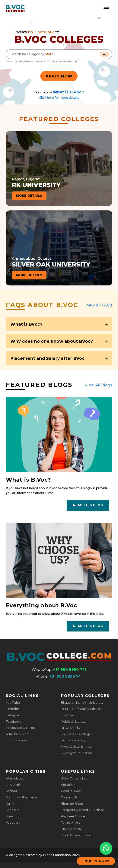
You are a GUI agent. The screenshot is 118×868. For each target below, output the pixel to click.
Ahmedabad (15, 778)
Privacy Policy (71, 829)
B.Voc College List (74, 778)
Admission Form (18, 734)
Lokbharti (68, 715)
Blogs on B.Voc (72, 804)
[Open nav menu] (106, 8)
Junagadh (14, 785)
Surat (10, 816)
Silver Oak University (76, 747)
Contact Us (69, 797)
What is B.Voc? (72, 791)
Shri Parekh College (76, 734)
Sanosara (13, 810)
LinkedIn (12, 709)
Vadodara (13, 823)
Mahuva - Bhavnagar (22, 797)
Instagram (13, 715)
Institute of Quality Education (83, 709)
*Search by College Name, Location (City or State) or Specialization (41, 61)
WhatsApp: (42, 670)
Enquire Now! (96, 861)
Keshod (11, 791)
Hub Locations (17, 740)
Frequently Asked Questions (82, 810)
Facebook (13, 722)
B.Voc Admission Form (77, 835)
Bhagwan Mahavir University (82, 703)
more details (29, 196)
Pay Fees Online (73, 816)
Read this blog (88, 505)
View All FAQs (99, 305)
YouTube (13, 703)
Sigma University (73, 740)
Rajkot (11, 804)
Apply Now (59, 76)
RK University (71, 728)
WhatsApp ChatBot (21, 728)
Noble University (73, 722)
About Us (68, 785)
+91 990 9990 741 (70, 670)
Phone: (42, 676)
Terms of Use (71, 823)
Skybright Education (76, 753)
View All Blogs (98, 385)
